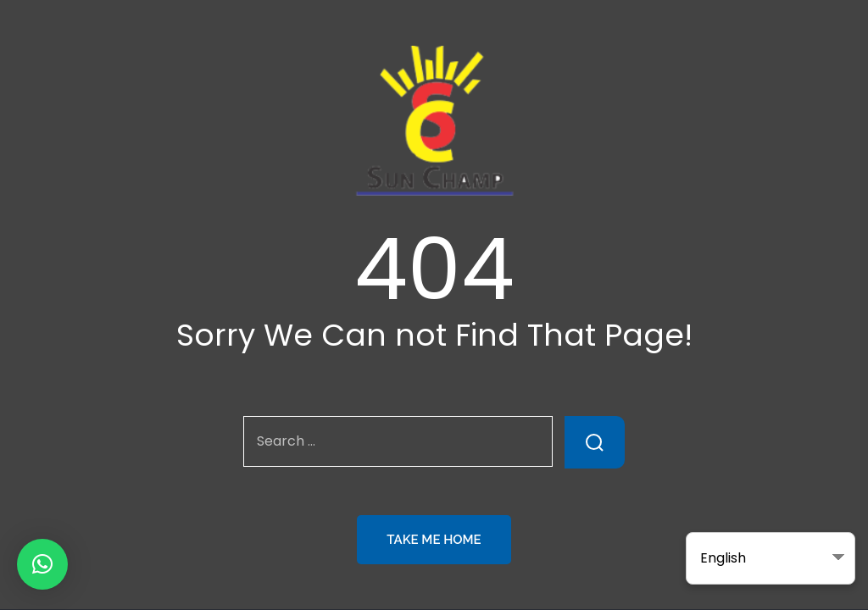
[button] (42, 564)
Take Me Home (434, 540)
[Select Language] (771, 558)
